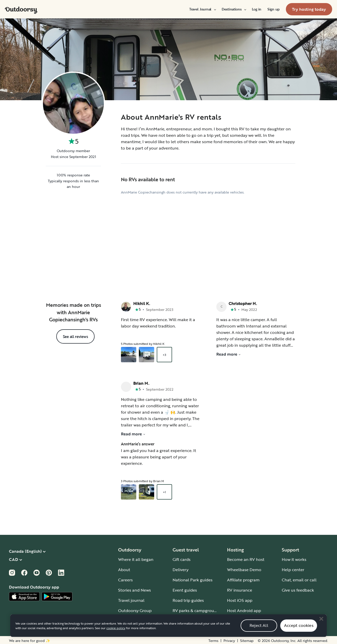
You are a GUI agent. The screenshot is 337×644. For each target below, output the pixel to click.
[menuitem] (202, 9)
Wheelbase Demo (244, 568)
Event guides (185, 589)
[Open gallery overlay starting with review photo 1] (129, 353)
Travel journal (131, 599)
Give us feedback (298, 589)
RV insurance (240, 589)
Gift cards (182, 558)
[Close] (321, 624)
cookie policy (116, 633)
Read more (133, 433)
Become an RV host (246, 558)
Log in (257, 9)
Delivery (181, 568)
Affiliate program (243, 579)
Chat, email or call (299, 579)
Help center (293, 568)
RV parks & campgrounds (197, 609)
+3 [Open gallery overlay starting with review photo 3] (164, 353)
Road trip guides (188, 599)
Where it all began (136, 558)
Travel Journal (202, 9)
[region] (168, 631)
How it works (294, 558)
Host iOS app (240, 599)
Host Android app (244, 609)
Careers (125, 579)
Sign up (274, 9)
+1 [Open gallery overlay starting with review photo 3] (164, 491)
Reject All (259, 630)
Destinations (234, 9)
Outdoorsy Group (135, 609)
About (124, 568)
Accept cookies (299, 630)
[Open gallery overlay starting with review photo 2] (147, 353)
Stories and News (134, 589)
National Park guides (193, 579)
